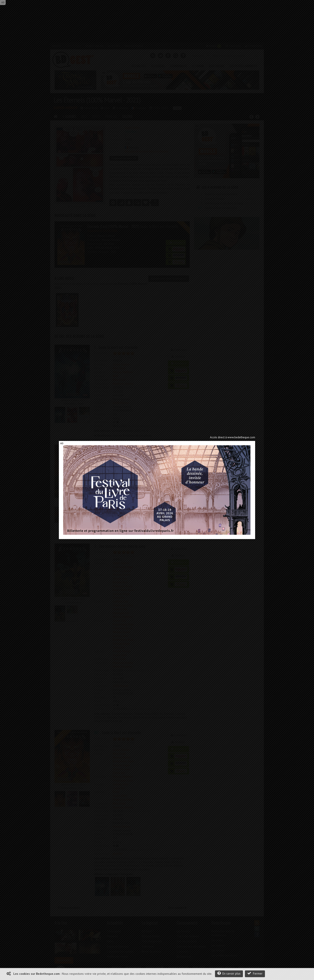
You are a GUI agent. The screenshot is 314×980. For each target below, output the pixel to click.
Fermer (255, 973)
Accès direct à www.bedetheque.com (233, 437)
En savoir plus (229, 973)
